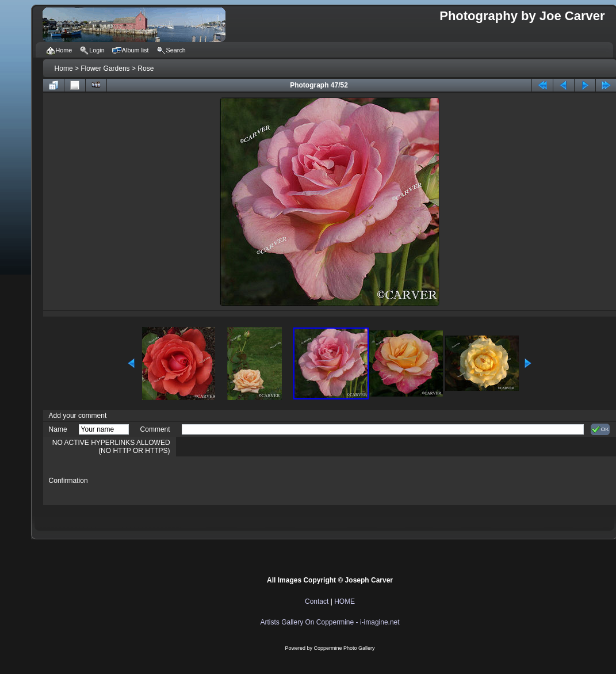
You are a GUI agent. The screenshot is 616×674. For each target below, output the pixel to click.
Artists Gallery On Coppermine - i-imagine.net (330, 622)
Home (64, 68)
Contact (317, 601)
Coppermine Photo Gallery (345, 648)
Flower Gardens (105, 68)
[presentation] (269, 481)
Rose (146, 68)
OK (600, 429)
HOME (345, 601)
